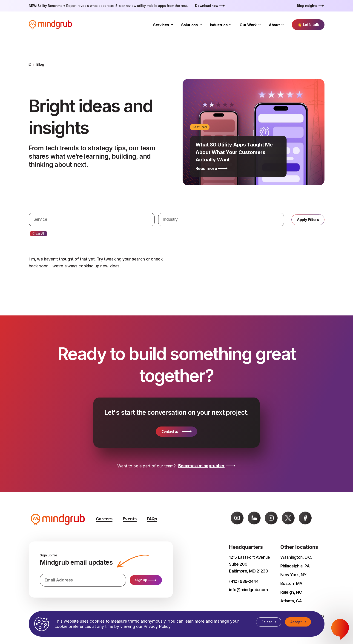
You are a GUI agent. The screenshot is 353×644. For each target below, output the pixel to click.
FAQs (152, 519)
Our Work (248, 25)
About (274, 25)
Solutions (189, 25)
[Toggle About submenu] (283, 25)
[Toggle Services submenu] (172, 25)
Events (130, 519)
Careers (104, 519)
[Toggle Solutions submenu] (201, 25)
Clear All (39, 234)
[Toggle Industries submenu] (230, 25)
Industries (219, 25)
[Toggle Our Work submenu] (260, 25)
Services (161, 25)
